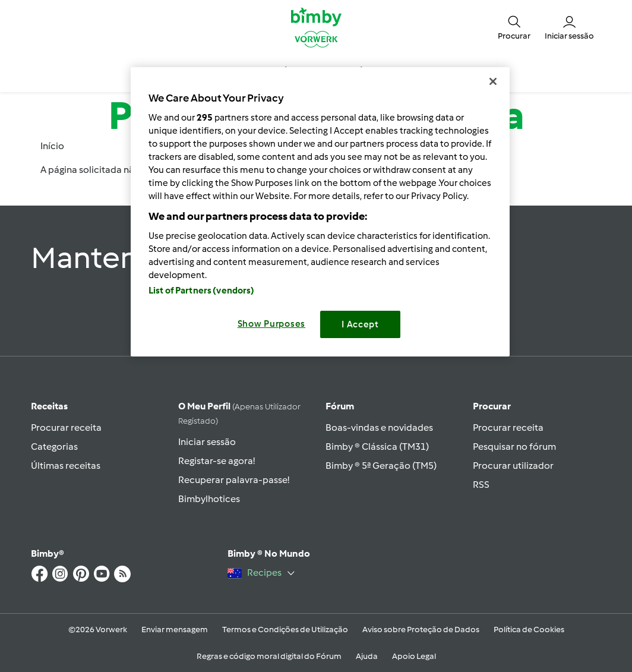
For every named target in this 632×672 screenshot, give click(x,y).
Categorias (54, 447)
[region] (320, 212)
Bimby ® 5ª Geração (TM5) (381, 466)
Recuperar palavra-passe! (234, 480)
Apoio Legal (414, 656)
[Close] (493, 81)
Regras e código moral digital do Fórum (269, 656)
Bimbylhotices (209, 499)
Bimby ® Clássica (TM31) (377, 447)
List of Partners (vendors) (202, 291)
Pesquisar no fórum (514, 447)
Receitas (49, 406)
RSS (481, 485)
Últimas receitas (66, 466)
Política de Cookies (529, 630)
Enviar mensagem (175, 630)
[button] (514, 27)
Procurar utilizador (513, 466)
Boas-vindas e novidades (379, 428)
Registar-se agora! (217, 461)
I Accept (360, 324)
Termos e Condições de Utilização (285, 630)
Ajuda (367, 656)
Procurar (492, 406)
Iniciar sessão (207, 442)
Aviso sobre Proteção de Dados (421, 630)
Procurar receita (66, 428)
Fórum (340, 406)
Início (52, 146)
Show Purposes (272, 324)
